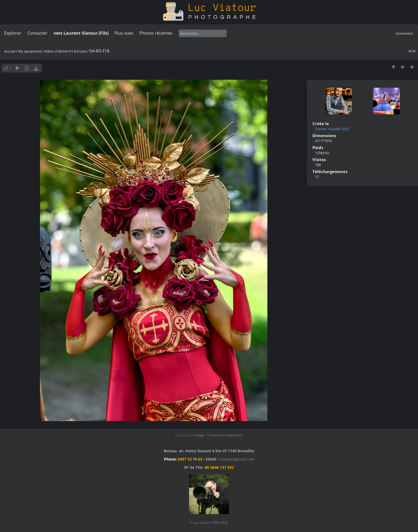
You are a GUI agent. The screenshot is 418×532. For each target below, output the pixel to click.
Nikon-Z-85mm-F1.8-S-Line (65, 51)
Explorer (13, 33)
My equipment (30, 51)
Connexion (404, 33)
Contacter (37, 33)
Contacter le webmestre (225, 435)
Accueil (10, 51)
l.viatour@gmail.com (236, 459)
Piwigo (200, 435)
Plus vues (124, 33)
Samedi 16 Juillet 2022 (332, 129)
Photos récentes (156, 33)
